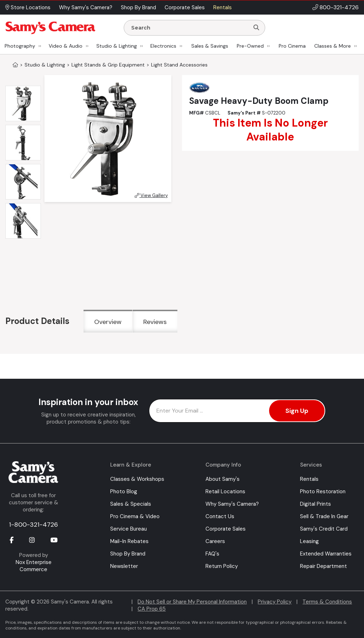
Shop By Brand (128, 554)
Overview (108, 322)
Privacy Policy (275, 602)
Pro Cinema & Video (135, 516)
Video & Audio (66, 46)
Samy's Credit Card (324, 529)
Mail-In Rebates (129, 541)
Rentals (309, 479)
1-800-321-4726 (33, 525)
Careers (215, 541)
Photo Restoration (323, 491)
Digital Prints (315, 504)
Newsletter (124, 566)
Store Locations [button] (28, 7)
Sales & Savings (210, 46)
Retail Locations (225, 491)
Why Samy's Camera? (232, 504)
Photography (20, 46)
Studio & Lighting (117, 46)
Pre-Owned (250, 46)
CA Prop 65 (152, 609)
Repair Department (323, 566)
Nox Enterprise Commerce (34, 566)
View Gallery (151, 195)
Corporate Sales (226, 529)
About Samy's (223, 479)
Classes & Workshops (137, 479)
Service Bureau (129, 529)
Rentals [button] (223, 7)
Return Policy (222, 566)
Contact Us (220, 516)
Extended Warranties (326, 554)
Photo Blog (124, 491)
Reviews (155, 322)
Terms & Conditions (327, 602)
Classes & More (333, 46)
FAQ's (212, 554)
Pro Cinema (292, 46)
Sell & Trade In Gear (324, 516)
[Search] (256, 28)
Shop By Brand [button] (138, 7)
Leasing (309, 541)
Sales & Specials (131, 504)
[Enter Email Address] (237, 411)
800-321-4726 (339, 7)
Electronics (163, 46)
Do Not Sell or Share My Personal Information (192, 602)
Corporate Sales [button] (185, 7)
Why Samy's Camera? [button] (86, 7)
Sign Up (297, 411)
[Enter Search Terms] (189, 28)
